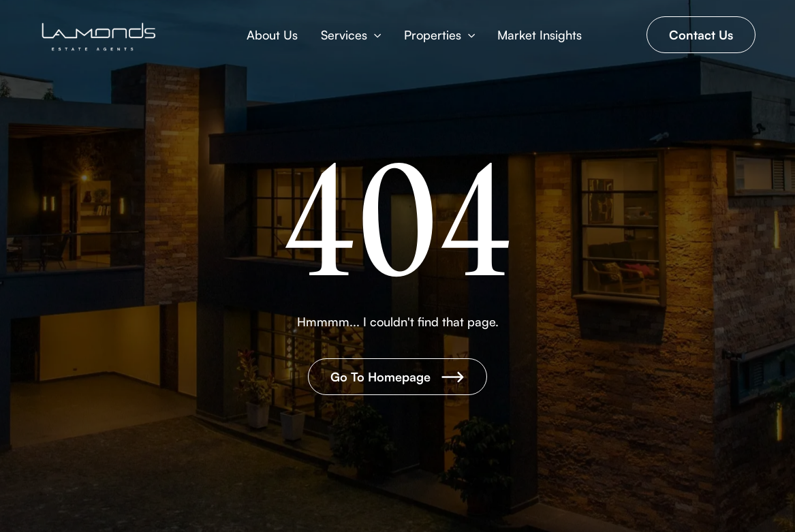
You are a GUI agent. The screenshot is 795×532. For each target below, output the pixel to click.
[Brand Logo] (99, 37)
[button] (351, 35)
